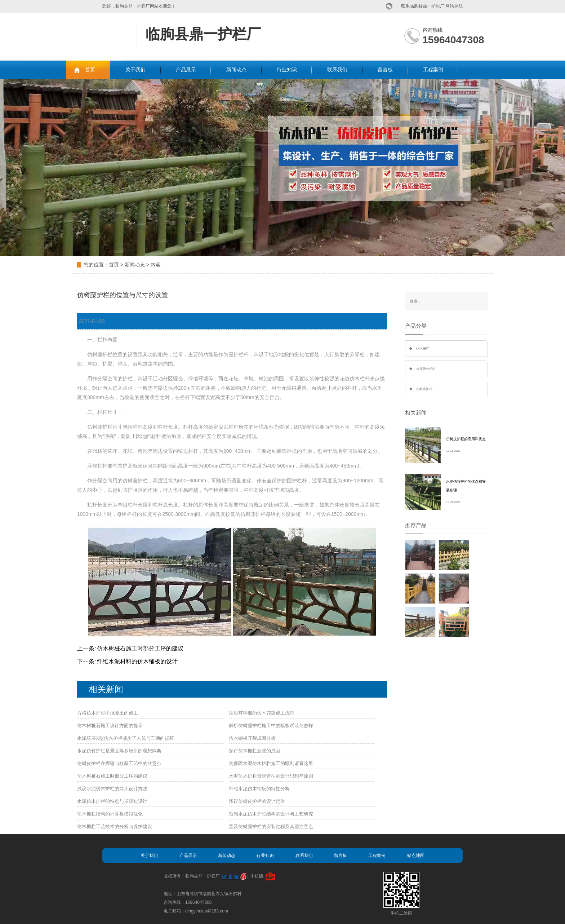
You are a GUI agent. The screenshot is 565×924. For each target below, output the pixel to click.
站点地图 (416, 856)
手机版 (257, 876)
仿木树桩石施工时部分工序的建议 (140, 648)
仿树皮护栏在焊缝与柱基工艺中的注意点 (119, 763)
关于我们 (135, 70)
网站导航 (454, 6)
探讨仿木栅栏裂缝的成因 (255, 751)
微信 (389, 6)
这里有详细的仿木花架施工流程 (262, 713)
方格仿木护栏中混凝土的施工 (108, 713)
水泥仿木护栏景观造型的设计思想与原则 (271, 776)
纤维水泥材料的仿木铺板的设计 (137, 661)
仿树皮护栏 (424, 389)
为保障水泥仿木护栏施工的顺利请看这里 (271, 763)
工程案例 (433, 70)
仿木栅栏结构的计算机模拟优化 (110, 814)
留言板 (385, 70)
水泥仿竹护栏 (426, 369)
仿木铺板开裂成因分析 (252, 738)
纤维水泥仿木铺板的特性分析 (259, 789)
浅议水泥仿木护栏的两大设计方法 (112, 789)
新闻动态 (236, 70)
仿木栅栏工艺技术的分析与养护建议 (115, 826)
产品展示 (186, 70)
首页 (90, 70)
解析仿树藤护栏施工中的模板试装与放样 (271, 726)
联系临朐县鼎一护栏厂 (423, 6)
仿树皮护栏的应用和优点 (466, 439)
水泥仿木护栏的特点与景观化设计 (112, 801)
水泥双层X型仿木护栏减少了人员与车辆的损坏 (126, 738)
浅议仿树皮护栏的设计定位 (257, 801)
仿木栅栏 (423, 349)
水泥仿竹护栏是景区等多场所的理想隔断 (119, 751)
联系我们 (337, 70)
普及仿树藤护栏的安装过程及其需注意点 (271, 826)
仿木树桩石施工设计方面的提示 (110, 726)
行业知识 (287, 70)
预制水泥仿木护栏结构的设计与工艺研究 (271, 814)
